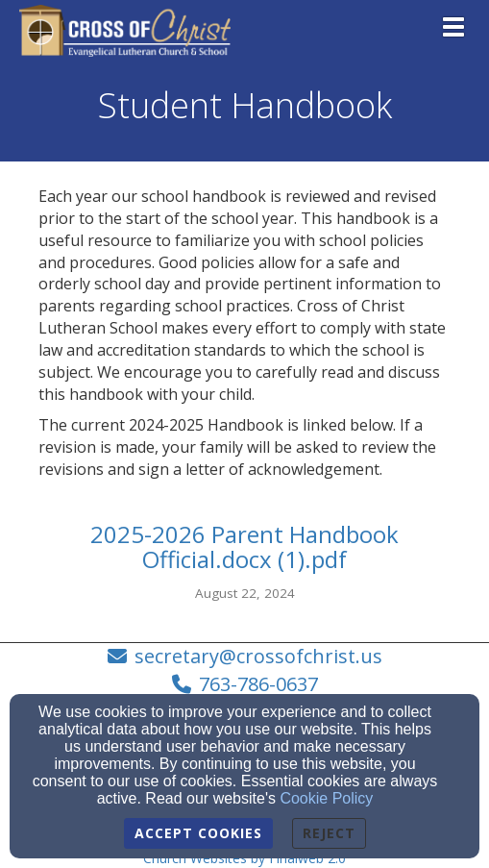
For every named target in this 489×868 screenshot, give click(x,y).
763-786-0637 (258, 684)
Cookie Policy (326, 798)
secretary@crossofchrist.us (258, 656)
